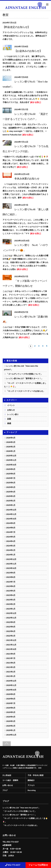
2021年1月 (11, 676)
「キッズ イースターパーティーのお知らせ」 (26, 391)
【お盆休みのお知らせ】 (28, 51)
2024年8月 (11, 528)
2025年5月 (11, 487)
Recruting (32, 790)
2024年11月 (11, 514)
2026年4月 (11, 438)
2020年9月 (11, 694)
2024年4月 (11, 541)
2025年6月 (11, 483)
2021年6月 (11, 663)
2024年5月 (11, 537)
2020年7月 (11, 703)
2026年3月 (11, 442)
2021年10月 (11, 649)
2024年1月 (11, 555)
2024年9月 (11, 523)
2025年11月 (11, 460)
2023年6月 (11, 586)
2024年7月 (11, 532)
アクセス (31, 785)
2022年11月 (11, 618)
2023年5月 (11, 591)
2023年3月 (11, 600)
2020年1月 (11, 730)
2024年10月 (11, 519)
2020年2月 (11, 726)
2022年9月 (11, 622)
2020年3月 (11, 721)
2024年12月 (11, 510)
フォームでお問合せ (38, 865)
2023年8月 (11, 577)
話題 (9, 419)
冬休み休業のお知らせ (27, 179)
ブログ (5, 790)
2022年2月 (11, 636)
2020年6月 (11, 708)
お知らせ (11, 410)
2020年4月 (11, 717)
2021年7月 (11, 658)
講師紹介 (31, 780)
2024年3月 (11, 546)
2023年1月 (11, 609)
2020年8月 (11, 699)
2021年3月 (11, 667)
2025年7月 (11, 478)
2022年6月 (11, 631)
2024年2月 (11, 550)
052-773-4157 (13, 865)
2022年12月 (11, 613)
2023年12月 (11, 559)
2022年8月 (11, 627)
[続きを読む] (36, 102)
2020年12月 (11, 681)
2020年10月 (11, 690)
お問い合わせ (8, 785)
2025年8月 (11, 474)
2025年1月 (11, 505)
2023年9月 (11, 573)
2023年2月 (11, 604)
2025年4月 (11, 492)
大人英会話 (7, 775)
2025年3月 (11, 496)
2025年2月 (11, 501)
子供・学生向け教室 (36, 775)
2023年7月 (11, 582)
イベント (11, 405)
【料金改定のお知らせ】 (16, 27)
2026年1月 (11, 451)
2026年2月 (11, 447)
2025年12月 (11, 456)
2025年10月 (11, 465)
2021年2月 (11, 672)
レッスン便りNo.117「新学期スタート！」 (25, 378)
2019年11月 (11, 735)
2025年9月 (11, 469)
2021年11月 (11, 645)
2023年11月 (11, 564)
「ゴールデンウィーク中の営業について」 (24, 374)
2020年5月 (11, 712)
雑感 (9, 423)
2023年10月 (11, 568)
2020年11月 (11, 685)
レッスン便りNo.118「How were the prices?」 (21, 808)
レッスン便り (13, 414)
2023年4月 (11, 595)
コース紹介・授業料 (10, 780)
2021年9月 (11, 654)
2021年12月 (11, 640)
